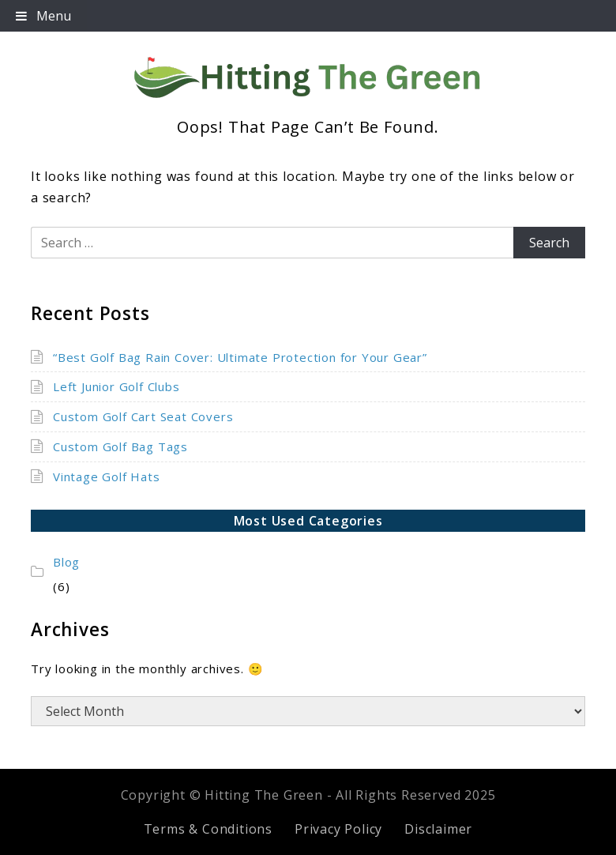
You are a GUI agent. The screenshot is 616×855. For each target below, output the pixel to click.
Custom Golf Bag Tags (120, 446)
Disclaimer (438, 829)
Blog (66, 562)
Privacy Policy (338, 829)
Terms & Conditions (208, 829)
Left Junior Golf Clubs (116, 386)
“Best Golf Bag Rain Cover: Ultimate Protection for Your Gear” (240, 357)
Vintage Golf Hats (107, 476)
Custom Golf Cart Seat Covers (143, 416)
